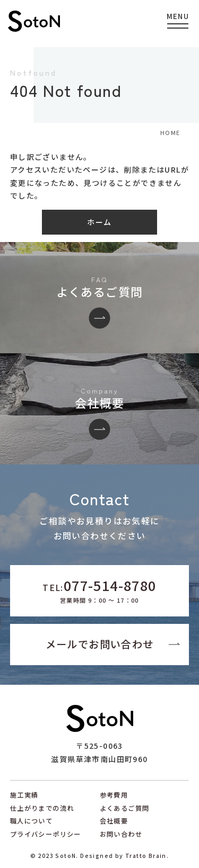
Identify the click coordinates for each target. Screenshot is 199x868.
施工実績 (24, 795)
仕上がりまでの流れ (42, 808)
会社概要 (114, 821)
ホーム (99, 222)
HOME (170, 133)
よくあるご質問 (125, 808)
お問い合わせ (121, 834)
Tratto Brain (146, 856)
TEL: (99, 590)
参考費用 (114, 795)
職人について (31, 821)
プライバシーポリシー (46, 834)
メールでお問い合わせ (100, 644)
